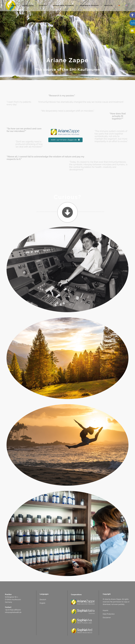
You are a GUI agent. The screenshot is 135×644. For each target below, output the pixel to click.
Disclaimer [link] (107, 618)
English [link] (42, 603)
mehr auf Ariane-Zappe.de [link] (65, 140)
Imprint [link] (105, 610)
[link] (132, 15)
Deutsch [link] (43, 600)
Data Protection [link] (109, 614)
